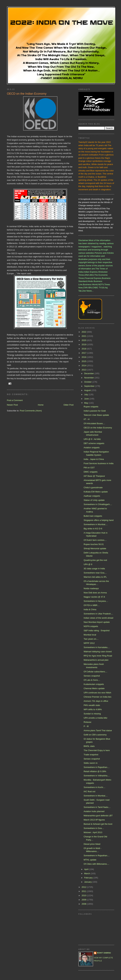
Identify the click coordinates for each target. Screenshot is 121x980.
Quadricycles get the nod (95, 560)
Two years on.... (91, 639)
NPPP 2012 (89, 643)
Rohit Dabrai (104, 953)
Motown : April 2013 (93, 832)
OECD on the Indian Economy (98, 428)
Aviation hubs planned (94, 811)
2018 (84, 349)
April (87, 869)
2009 (84, 900)
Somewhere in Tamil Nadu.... (97, 807)
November (89, 378)
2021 (84, 336)
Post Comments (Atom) (31, 411)
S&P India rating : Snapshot (97, 630)
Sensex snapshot (92, 676)
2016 (84, 357)
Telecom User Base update (96, 415)
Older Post (68, 405)
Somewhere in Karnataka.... (97, 647)
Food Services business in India (99, 463)
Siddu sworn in (91, 763)
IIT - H (87, 419)
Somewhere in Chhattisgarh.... (98, 504)
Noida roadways (91, 588)
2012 (84, 887)
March (87, 873)
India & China (90, 609)
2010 (84, 895)
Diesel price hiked (92, 844)
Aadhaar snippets (92, 496)
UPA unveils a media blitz (96, 718)
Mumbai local (90, 635)
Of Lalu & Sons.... (92, 680)
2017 (84, 353)
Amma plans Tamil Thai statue (98, 730)
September (90, 386)
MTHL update (90, 860)
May (86, 403)
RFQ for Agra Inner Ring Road (98, 656)
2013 (84, 370)
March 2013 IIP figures (94, 820)
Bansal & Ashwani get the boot (98, 824)
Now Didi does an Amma (95, 593)
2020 (84, 340)
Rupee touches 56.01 (94, 544)
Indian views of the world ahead (98, 618)
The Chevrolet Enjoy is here (97, 750)
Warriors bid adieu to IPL (95, 577)
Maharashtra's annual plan (96, 660)
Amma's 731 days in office (96, 701)
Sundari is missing (92, 714)
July (86, 394)
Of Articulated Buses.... (94, 423)
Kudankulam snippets (94, 684)
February (89, 878)
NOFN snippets (91, 626)
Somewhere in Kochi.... (95, 787)
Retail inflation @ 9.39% (95, 771)
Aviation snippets (92, 448)
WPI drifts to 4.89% (93, 709)
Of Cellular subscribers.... (96, 672)
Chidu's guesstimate (93, 487)
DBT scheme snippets (94, 443)
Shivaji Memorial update (95, 548)
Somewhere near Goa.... (95, 573)
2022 (84, 332)
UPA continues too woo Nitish (97, 693)
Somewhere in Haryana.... (96, 601)
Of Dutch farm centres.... (95, 540)
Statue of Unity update (94, 500)
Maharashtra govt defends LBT (98, 816)
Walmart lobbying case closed (98, 652)
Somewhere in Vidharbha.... (97, 776)
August (88, 390)
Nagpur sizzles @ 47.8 (94, 597)
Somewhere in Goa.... (94, 828)
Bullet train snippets (93, 516)
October (88, 382)
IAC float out (89, 791)
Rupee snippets (91, 407)
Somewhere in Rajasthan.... (97, 767)
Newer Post (12, 405)
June (87, 399)
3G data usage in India (94, 569)
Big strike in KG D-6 (93, 529)
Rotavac (88, 722)
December (89, 373)
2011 (84, 891)
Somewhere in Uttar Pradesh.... (98, 614)
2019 (84, 344)
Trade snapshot (91, 755)
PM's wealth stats (92, 705)
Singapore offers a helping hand (99, 520)
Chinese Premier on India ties (98, 697)
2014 (84, 366)
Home (41, 405)
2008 (84, 904)
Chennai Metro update (94, 688)
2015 (84, 361)
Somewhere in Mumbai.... (96, 524)
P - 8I (86, 726)
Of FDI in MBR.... (92, 605)
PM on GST (89, 468)
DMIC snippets (91, 472)
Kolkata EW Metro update (96, 492)
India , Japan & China (94, 459)
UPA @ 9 (88, 564)
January (88, 882)
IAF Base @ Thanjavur (94, 476)
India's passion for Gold (95, 411)
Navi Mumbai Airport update (97, 622)
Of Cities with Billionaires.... (96, 864)
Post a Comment (15, 400)
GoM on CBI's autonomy (95, 735)
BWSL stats (89, 746)
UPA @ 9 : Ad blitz (92, 439)
